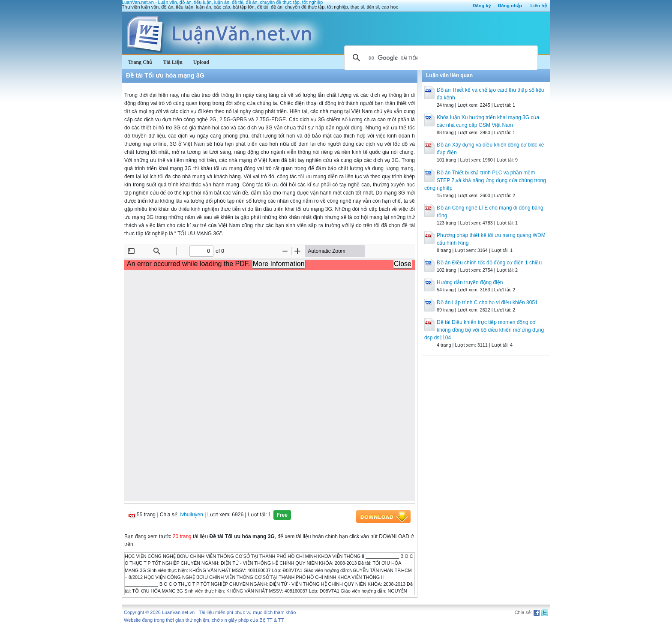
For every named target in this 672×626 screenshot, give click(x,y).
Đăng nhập (510, 6)
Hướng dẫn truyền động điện (470, 282)
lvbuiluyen (192, 515)
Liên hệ (539, 6)
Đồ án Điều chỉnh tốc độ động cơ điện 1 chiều (489, 263)
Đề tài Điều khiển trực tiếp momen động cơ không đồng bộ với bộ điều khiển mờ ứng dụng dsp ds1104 (484, 330)
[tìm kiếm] (440, 58)
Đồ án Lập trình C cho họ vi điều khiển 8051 (487, 303)
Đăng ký (482, 6)
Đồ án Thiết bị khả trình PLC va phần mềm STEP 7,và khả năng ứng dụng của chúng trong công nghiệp (485, 180)
